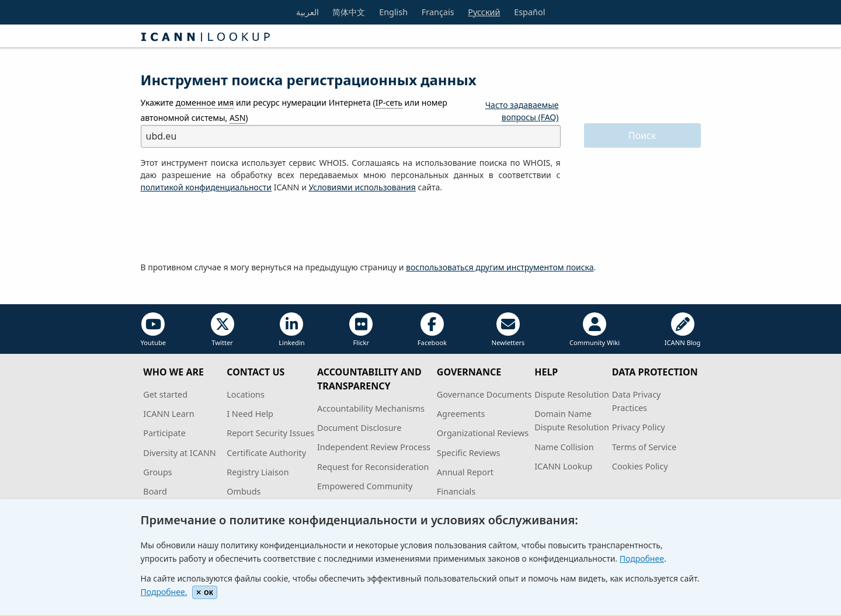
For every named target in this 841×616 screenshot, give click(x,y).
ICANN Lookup (563, 466)
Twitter (223, 330)
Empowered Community (365, 486)
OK (205, 592)
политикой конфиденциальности (206, 187)
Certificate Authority (266, 453)
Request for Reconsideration (373, 467)
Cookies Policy (640, 466)
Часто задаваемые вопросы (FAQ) (522, 111)
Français (438, 12)
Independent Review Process (374, 447)
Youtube (154, 330)
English (393, 12)
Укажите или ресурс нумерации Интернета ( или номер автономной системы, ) (294, 110)
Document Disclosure (359, 428)
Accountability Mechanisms (371, 408)
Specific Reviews (469, 453)
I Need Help (250, 414)
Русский (484, 12)
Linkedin (292, 330)
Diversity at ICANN (180, 453)
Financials (456, 491)
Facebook (432, 330)
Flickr (361, 330)
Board (155, 491)
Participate (164, 433)
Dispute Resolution (572, 394)
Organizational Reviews (483, 433)
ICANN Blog (683, 330)
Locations (246, 394)
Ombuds (244, 491)
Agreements (461, 414)
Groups (157, 472)
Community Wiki (595, 330)
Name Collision (564, 447)
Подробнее (642, 558)
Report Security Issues (270, 433)
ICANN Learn (168, 414)
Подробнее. (164, 592)
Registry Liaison (258, 472)
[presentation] (230, 228)
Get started (165, 394)
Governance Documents (484, 394)
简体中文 (349, 12)
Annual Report (465, 472)
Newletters (508, 330)
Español (529, 12)
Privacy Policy (639, 427)
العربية (307, 12)
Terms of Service (644, 447)
